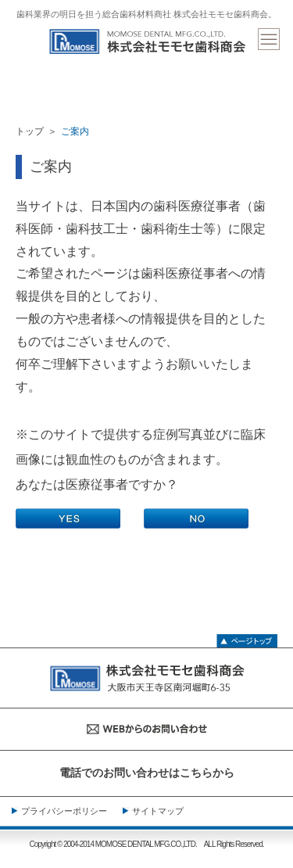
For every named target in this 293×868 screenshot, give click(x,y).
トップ (30, 131)
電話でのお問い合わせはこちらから (147, 773)
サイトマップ (158, 811)
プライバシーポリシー (64, 811)
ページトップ (247, 639)
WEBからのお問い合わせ (146, 729)
